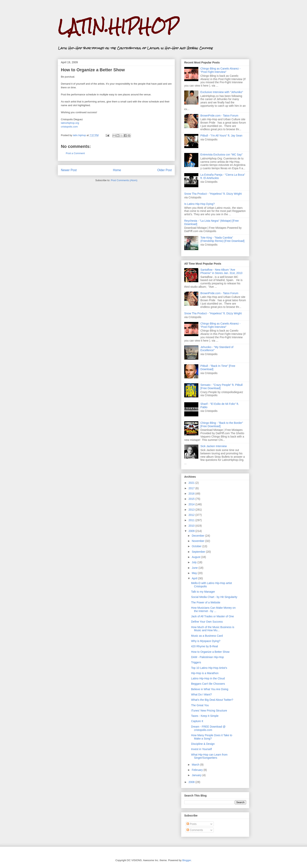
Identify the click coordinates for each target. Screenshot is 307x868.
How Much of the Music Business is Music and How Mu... (213, 629)
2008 (192, 782)
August (196, 557)
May (195, 573)
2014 (192, 504)
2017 (192, 488)
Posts (192, 824)
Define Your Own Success (207, 622)
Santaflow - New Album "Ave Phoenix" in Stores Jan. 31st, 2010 (221, 271)
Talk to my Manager (203, 592)
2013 (192, 510)
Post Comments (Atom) (124, 180)
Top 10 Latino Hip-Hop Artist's (209, 668)
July (195, 562)
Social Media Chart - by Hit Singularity (214, 597)
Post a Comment (75, 153)
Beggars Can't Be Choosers (208, 684)
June (195, 568)
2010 (192, 526)
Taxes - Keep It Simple (205, 716)
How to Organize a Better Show (210, 652)
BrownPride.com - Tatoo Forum (219, 116)
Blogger (187, 860)
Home (117, 170)
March (196, 765)
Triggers (196, 662)
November (198, 541)
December (198, 536)
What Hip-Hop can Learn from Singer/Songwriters (209, 756)
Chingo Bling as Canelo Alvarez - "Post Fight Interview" (221, 70)
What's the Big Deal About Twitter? (212, 700)
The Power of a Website (206, 602)
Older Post (164, 170)
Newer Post (69, 170)
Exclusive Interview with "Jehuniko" (222, 92)
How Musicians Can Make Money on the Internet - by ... (213, 609)
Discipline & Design (203, 744)
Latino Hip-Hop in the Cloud (208, 678)
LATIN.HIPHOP (118, 27)
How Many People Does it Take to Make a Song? (212, 737)
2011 (192, 520)
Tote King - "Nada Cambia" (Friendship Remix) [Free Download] (223, 239)
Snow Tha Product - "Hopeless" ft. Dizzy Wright (213, 194)
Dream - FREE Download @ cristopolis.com (208, 728)
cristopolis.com (69, 127)
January (197, 775)
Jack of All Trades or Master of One (213, 616)
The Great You (200, 705)
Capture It (197, 721)
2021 (192, 483)
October (197, 546)
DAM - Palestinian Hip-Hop (207, 657)
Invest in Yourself (201, 749)
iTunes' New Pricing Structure (209, 711)
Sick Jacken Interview (214, 446)
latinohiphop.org (70, 123)
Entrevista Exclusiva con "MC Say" (222, 155)
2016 (192, 494)
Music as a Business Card (207, 636)
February (198, 770)
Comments (195, 830)
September (199, 552)
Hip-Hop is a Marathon (205, 673)
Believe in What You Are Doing (210, 689)
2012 (192, 515)
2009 (192, 531)
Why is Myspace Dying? (206, 641)
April (195, 578)
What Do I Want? (201, 694)
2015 (192, 499)
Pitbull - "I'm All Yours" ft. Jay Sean (221, 136)
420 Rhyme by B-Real (205, 646)
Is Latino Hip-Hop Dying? (200, 204)
